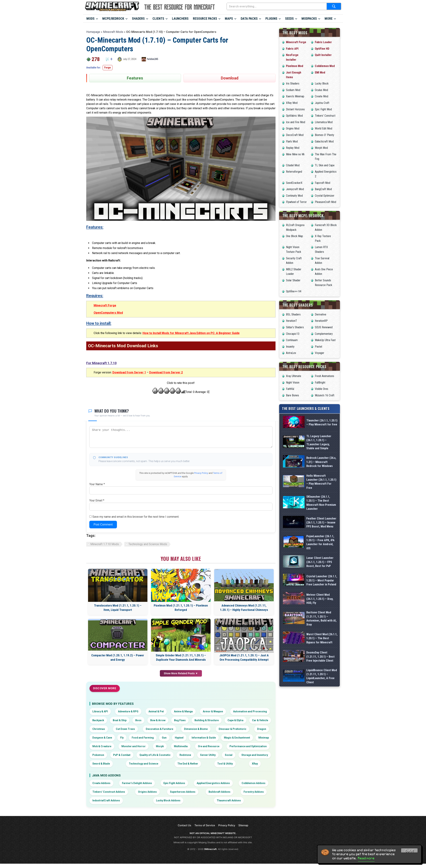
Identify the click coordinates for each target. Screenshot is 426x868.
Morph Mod (321, 148)
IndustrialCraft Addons (106, 800)
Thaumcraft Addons (229, 800)
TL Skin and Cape (325, 165)
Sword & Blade (101, 764)
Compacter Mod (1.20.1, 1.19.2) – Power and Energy (118, 657)
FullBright (320, 383)
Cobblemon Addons (254, 783)
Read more (366, 858)
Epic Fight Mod (323, 109)
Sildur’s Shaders (295, 327)
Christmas (99, 729)
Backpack (98, 720)
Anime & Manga (183, 711)
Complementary (324, 334)
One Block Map (294, 236)
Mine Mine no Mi (295, 154)
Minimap (264, 738)
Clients (158, 19)
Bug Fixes (180, 720)
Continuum (292, 340)
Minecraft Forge (105, 305)
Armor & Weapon (213, 711)
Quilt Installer (323, 55)
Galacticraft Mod (324, 141)
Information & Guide (204, 738)
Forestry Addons (254, 792)
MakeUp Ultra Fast (325, 340)
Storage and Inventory (255, 755)
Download (230, 78)
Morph (160, 746)
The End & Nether (188, 764)
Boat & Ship (120, 720)
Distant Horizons (295, 109)
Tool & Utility (225, 764)
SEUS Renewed (324, 327)
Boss (138, 720)
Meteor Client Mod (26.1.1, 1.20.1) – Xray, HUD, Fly (320, 646)
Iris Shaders (293, 84)
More (329, 19)
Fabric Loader (323, 42)
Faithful (290, 389)
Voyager (320, 353)
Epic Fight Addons (174, 783)
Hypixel (179, 738)
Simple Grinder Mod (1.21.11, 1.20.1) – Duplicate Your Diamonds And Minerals (181, 657)
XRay (255, 764)
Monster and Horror (134, 746)
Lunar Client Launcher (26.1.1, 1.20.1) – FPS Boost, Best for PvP (320, 590)
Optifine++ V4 (294, 291)
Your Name (97, 484)
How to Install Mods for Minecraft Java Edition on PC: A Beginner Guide (191, 333)
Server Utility (208, 755)
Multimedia (181, 746)
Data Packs (249, 19)
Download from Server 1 (129, 372)
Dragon (262, 729)
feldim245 (153, 59)
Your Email (97, 500)
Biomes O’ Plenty (325, 135)
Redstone (185, 755)
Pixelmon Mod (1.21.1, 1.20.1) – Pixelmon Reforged (181, 608)
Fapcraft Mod (323, 183)
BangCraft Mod (323, 189)
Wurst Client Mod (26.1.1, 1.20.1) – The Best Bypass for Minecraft (322, 702)
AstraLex (291, 353)
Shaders (138, 19)
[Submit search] (334, 6)
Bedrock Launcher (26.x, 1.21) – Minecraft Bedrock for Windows (321, 462)
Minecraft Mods (113, 32)
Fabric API (292, 49)
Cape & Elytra (235, 720)
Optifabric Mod (294, 116)
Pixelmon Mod (295, 66)
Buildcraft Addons (219, 792)
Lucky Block (322, 84)
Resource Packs (205, 19)
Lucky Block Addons (168, 800)
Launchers (180, 19)
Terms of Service (205, 825)
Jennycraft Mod (295, 189)
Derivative (321, 314)
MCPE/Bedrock (113, 19)
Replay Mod (293, 148)
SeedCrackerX (294, 183)
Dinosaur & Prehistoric (232, 729)
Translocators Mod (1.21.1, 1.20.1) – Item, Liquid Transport (118, 608)
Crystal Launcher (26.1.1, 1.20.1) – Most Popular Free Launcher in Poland (322, 618)
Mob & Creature (102, 746)
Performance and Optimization (248, 746)
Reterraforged (294, 172)
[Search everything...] (277, 6)
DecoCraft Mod (295, 135)
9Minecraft (210, 849)
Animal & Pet (156, 711)
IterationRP (321, 321)
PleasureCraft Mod (325, 202)
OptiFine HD (322, 49)
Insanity (290, 347)
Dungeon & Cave (102, 738)
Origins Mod (293, 128)
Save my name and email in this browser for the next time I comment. (136, 517)
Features (135, 78)
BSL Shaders (293, 314)
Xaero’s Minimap (295, 96)
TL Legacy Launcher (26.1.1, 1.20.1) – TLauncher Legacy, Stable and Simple (319, 442)
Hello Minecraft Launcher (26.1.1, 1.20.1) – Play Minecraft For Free (321, 482)
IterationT (291, 321)
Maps (229, 19)
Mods (90, 19)
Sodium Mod (293, 90)
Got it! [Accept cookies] (409, 851)
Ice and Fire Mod (296, 122)
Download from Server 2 (166, 372)
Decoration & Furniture (160, 729)
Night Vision (293, 383)
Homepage (93, 32)
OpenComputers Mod (108, 313)
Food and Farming (143, 738)
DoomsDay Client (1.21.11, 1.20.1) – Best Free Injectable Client (320, 730)
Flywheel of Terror (296, 202)
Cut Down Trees (125, 729)
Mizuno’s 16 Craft (325, 395)
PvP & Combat (122, 755)
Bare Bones (292, 395)
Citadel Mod (293, 165)
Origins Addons (147, 792)
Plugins (271, 19)
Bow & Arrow (158, 720)
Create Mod (322, 96)
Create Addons (101, 783)
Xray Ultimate (294, 376)
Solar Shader (293, 280)
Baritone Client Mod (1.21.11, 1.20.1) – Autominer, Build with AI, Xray (321, 674)
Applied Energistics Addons (213, 783)
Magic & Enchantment (237, 738)
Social (229, 755)
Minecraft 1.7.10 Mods (105, 544)
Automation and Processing (250, 711)
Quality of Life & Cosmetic (155, 755)
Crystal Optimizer (325, 196)
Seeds (289, 19)
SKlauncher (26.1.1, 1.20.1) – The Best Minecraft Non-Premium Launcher (321, 506)
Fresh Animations (325, 376)
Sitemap (243, 825)
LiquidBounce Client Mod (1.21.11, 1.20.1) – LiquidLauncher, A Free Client (322, 757)
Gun (164, 738)
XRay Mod (292, 103)
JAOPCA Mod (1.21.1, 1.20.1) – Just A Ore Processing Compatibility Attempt (244, 657)
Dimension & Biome (196, 729)
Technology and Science (144, 764)
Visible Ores (322, 389)
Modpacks (309, 19)
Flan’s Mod (292, 141)
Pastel (318, 347)
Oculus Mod (321, 90)
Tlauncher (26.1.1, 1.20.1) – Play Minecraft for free (322, 422)
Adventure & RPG (128, 711)
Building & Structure (207, 720)
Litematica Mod (324, 122)
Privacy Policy (201, 473)
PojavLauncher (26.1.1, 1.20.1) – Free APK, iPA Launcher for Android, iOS (320, 562)
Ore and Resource (209, 746)
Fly (122, 738)
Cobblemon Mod (325, 66)
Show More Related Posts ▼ (181, 673)
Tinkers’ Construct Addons (109, 792)
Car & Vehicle (260, 720)
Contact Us (184, 825)
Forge (108, 68)
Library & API (100, 711)
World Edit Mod (324, 128)
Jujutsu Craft (322, 103)
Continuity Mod (294, 196)
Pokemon (98, 755)
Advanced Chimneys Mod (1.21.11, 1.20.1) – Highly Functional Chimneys (244, 608)
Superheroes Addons (183, 792)
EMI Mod (320, 72)
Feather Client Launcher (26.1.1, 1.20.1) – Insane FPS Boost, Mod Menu (321, 534)
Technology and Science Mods (148, 544)
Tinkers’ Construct (325, 116)
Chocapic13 (293, 334)
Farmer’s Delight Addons (137, 783)
